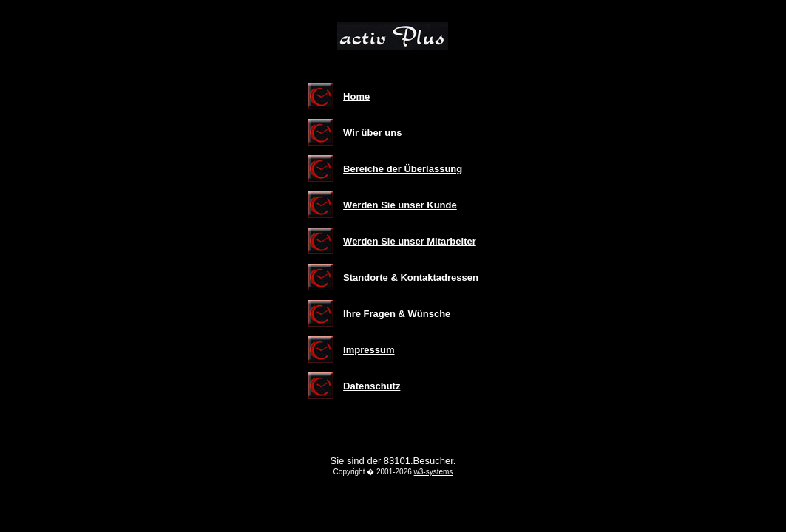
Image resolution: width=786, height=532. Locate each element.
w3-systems (434, 472)
